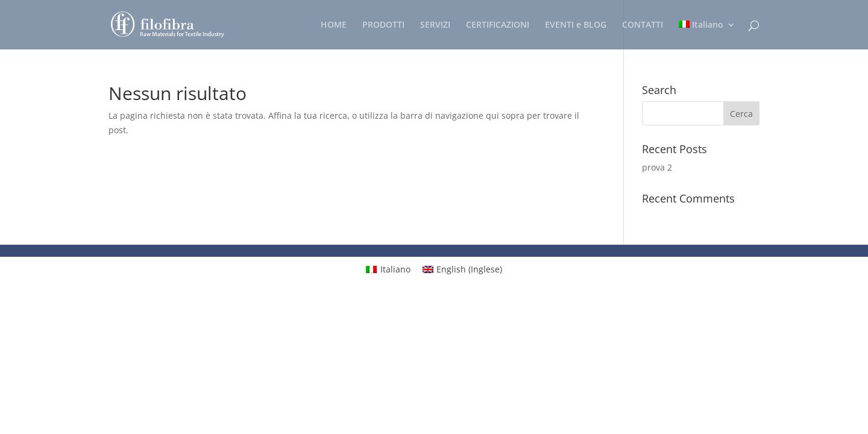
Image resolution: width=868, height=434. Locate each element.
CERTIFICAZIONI (498, 25)
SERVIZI (435, 25)
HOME (334, 25)
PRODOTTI (383, 25)
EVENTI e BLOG (576, 25)
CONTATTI (643, 25)
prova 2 (657, 167)
